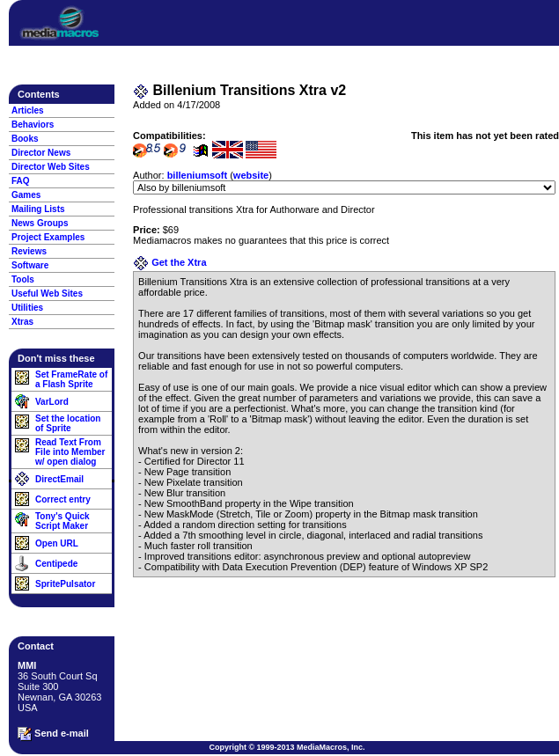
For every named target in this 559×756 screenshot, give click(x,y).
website (251, 175)
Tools (23, 279)
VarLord (52, 402)
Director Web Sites (51, 167)
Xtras (22, 322)
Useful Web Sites (47, 294)
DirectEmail (59, 479)
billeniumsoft (197, 175)
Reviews (29, 251)
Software (30, 265)
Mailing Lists (38, 209)
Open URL (57, 543)
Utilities (27, 308)
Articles (28, 110)
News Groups (40, 223)
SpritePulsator (65, 584)
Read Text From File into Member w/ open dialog (70, 452)
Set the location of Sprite (68, 423)
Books (25, 139)
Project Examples (48, 237)
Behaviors (33, 125)
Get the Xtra (169, 262)
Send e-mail (53, 734)
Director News (41, 153)
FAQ (21, 181)
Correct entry (63, 499)
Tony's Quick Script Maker (63, 521)
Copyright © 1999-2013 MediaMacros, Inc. (287, 747)
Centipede (56, 564)
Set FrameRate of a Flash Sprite (71, 379)
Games (26, 195)
